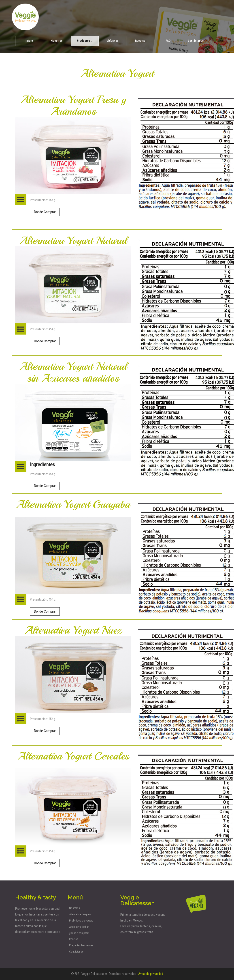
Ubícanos (113, 41)
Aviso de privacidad (151, 974)
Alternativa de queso (81, 914)
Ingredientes (42, 464)
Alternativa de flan (79, 927)
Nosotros (57, 41)
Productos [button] (85, 41)
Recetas (140, 41)
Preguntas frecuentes (81, 945)
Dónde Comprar (45, 212)
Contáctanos (196, 41)
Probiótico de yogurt (81, 921)
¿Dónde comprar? (79, 933)
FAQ (168, 41)
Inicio (29, 41)
